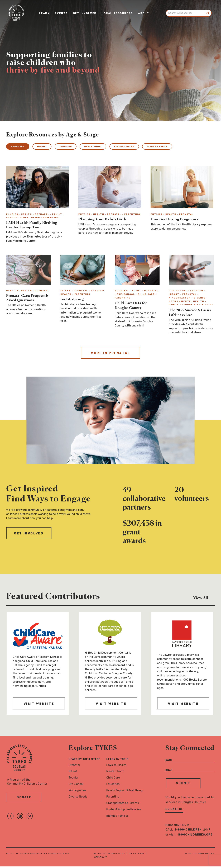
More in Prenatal (110, 354)
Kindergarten (141, 147)
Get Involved (85, 14)
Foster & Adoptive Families (124, 811)
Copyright (101, 859)
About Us (99, 855)
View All (204, 599)
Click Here (174, 811)
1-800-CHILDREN (188, 831)
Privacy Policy (117, 855)
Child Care (113, 779)
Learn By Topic (117, 761)
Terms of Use (137, 855)
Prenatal (19, 147)
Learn (44, 14)
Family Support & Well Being (124, 792)
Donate (24, 800)
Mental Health (115, 773)
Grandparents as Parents (123, 805)
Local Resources (117, 14)
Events (61, 14)
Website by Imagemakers (199, 855)
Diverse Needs (179, 147)
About (144, 14)
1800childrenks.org (195, 836)
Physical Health (116, 766)
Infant (47, 147)
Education (113, 786)
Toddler (74, 147)
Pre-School (105, 147)
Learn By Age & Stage (84, 761)
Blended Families (117, 817)
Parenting (113, 798)
